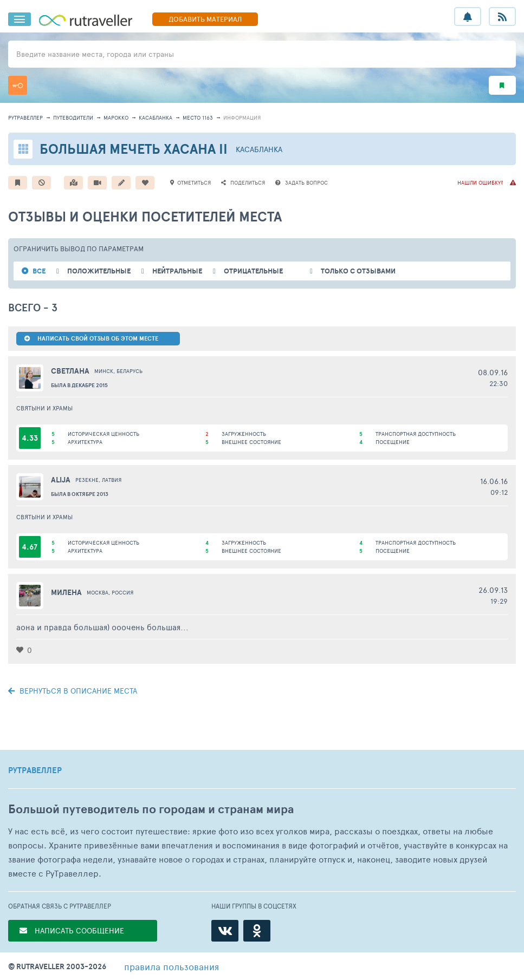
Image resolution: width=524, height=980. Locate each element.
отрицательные (253, 271)
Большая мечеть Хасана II (134, 149)
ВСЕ (39, 271)
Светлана (70, 371)
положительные (99, 271)
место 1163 (198, 117)
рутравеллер (25, 117)
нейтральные (177, 271)
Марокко (116, 117)
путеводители (73, 117)
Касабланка (156, 117)
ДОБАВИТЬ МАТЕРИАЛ (205, 19)
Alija (61, 480)
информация (242, 117)
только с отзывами (358, 271)
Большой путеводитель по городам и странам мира (151, 809)
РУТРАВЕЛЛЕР (35, 770)
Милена (66, 592)
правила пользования (172, 966)
